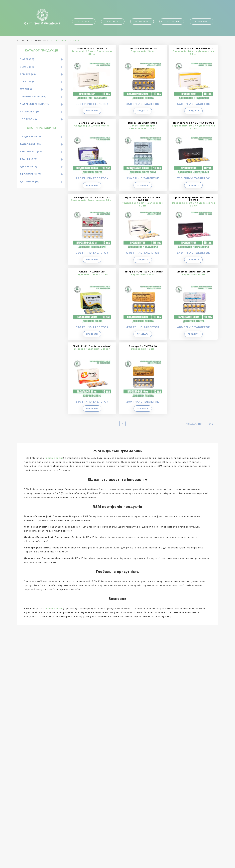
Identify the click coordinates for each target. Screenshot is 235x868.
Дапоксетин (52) (31, 174)
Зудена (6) (27, 89)
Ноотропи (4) (29, 119)
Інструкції (113, 21)
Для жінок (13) (30, 182)
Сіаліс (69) (27, 67)
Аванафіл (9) (29, 159)
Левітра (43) (28, 74)
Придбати (92, 111)
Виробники (201, 21)
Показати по (194, 424)
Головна (23, 40)
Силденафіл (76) (31, 137)
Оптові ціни (142, 21)
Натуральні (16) (30, 112)
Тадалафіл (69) (30, 144)
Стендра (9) (28, 82)
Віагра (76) (27, 59)
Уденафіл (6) (28, 167)
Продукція (84, 21)
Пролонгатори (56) (33, 97)
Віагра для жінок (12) (34, 104)
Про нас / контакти (172, 21)
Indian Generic (54, 458)
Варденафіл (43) (31, 152)
